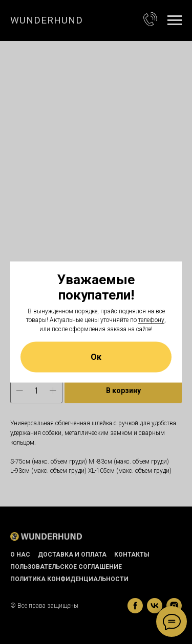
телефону (151, 320)
